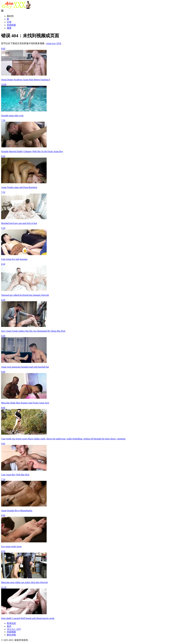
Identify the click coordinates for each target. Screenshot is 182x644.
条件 (9, 626)
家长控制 (11, 635)
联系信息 (11, 623)
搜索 (9, 28)
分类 (9, 22)
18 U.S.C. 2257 (14, 629)
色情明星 (11, 25)
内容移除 (11, 632)
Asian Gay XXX (54, 43)
